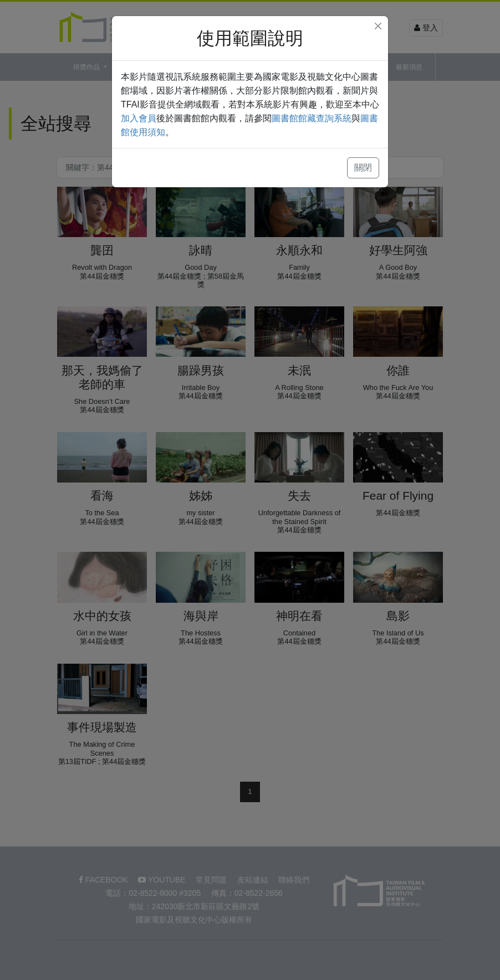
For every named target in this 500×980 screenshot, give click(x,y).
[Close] (378, 26)
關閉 (363, 168)
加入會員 (139, 118)
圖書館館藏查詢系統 (312, 118)
